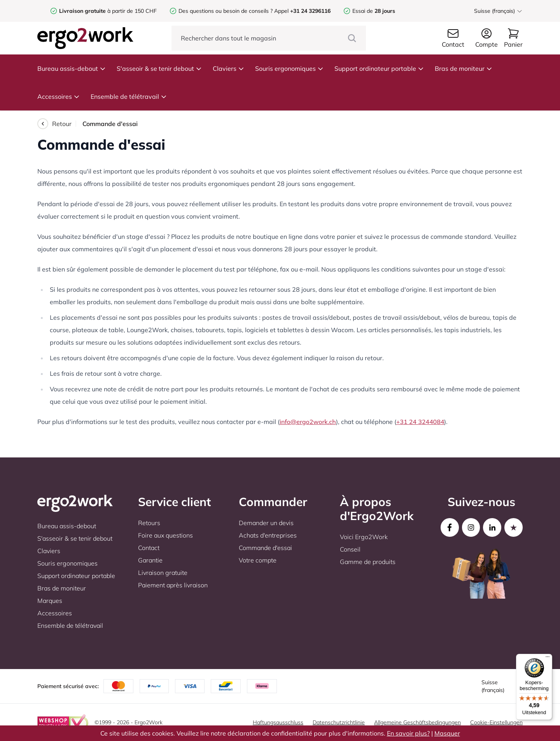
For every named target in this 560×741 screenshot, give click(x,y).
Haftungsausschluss (278, 722)
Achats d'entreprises (268, 535)
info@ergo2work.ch (308, 422)
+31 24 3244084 (420, 422)
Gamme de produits (368, 562)
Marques (50, 601)
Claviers (228, 68)
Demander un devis (266, 523)
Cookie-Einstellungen (496, 722)
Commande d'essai (265, 548)
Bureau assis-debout (72, 68)
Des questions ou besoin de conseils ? (226, 11)
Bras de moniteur (464, 68)
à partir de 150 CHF (108, 11)
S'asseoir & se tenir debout (159, 68)
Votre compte (258, 560)
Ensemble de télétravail (129, 96)
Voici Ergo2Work (364, 537)
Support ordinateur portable (379, 68)
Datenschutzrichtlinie (339, 722)
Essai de (374, 11)
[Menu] (548, 659)
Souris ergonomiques (289, 68)
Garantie (150, 560)
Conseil (350, 549)
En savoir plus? (408, 733)
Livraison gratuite (163, 573)
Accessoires (59, 96)
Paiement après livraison (173, 585)
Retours (149, 523)
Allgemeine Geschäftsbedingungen (417, 722)
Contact (149, 548)
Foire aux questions (165, 535)
